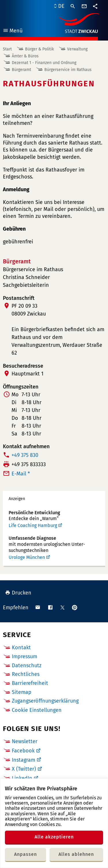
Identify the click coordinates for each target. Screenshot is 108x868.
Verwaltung (77, 49)
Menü (13, 31)
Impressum (24, 657)
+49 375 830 (25, 455)
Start (7, 49)
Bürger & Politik (39, 49)
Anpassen (25, 854)
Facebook (23, 751)
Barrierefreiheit (30, 683)
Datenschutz (27, 665)
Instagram (23, 760)
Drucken (18, 593)
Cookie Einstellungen (37, 710)
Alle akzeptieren (54, 837)
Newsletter (25, 741)
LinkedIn (22, 778)
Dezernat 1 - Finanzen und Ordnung (44, 63)
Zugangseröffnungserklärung (45, 701)
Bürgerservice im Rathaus (68, 70)
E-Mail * (21, 474)
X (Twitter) (24, 769)
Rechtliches (26, 674)
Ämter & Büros (25, 56)
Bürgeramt (21, 70)
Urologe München (27, 557)
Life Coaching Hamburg (33, 525)
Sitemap (22, 692)
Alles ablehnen (76, 854)
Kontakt (21, 648)
